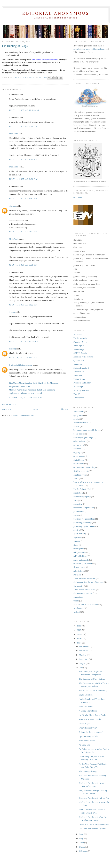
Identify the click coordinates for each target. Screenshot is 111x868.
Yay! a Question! (86, 695)
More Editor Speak (87, 741)
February (83, 851)
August (83, 663)
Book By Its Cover (81, 390)
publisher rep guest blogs (84, 519)
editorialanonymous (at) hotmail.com (89, 49)
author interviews (81, 423)
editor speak (79, 464)
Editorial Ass (79, 372)
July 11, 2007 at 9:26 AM (23, 179)
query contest (79, 534)
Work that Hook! (86, 707)
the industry (79, 586)
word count (78, 608)
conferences (79, 445)
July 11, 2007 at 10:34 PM (24, 341)
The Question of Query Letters (92, 679)
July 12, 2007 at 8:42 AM (23, 358)
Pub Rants (78, 375)
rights (76, 545)
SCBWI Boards (80, 353)
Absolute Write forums (83, 357)
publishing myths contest (84, 526)
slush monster (79, 567)
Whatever (78, 334)
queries (77, 530)
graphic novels (80, 475)
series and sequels (81, 560)
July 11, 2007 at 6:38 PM (23, 265)
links (75, 500)
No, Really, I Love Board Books (92, 715)
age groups (78, 415)
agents (76, 419)
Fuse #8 (77, 394)
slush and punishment (83, 563)
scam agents (79, 549)
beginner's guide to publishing (86, 430)
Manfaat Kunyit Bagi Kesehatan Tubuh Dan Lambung (32, 390)
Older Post (64, 409)
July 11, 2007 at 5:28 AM (23, 126)
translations (78, 597)
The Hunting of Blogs (88, 771)
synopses (77, 575)
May (82, 838)
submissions (79, 571)
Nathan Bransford (81, 368)
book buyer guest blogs (83, 438)
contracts (77, 449)
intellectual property (82, 497)
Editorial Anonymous (56, 13)
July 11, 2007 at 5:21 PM (23, 232)
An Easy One (84, 745)
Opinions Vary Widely (88, 736)
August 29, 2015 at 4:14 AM (25, 397)
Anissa (12, 312)
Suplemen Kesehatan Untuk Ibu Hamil (25, 393)
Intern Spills (79, 346)
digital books (79, 460)
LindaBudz (14, 239)
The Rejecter (79, 398)
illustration (78, 493)
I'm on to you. (85, 724)
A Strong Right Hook (88, 711)
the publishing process (83, 593)
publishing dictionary (83, 523)
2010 (79, 630)
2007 (79, 643)
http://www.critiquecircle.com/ (44, 60)
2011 (79, 626)
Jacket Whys (79, 349)
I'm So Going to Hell (82, 489)
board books (79, 434)
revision (77, 541)
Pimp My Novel (80, 342)
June (82, 834)
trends (76, 601)
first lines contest (81, 471)
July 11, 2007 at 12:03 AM (24, 110)
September (84, 659)
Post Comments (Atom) (24, 415)
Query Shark (79, 360)
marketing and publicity (84, 508)
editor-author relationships (85, 467)
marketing (78, 504)
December (84, 646)
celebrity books (80, 441)
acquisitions (79, 412)
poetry (76, 515)
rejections (78, 537)
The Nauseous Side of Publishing (93, 690)
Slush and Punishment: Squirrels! (93, 829)
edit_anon (78, 197)
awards (76, 426)
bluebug (12, 206)
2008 (79, 638)
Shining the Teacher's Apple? (91, 732)
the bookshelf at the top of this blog (89, 582)
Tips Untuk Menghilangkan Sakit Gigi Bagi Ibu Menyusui (34, 383)
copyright (78, 452)
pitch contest (79, 511)
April (82, 843)
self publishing (80, 556)
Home (36, 409)
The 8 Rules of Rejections (84, 578)
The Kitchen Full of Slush (84, 590)
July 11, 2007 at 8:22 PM (23, 305)
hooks (76, 478)
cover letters (79, 456)
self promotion (80, 552)
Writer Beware (80, 379)
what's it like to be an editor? (86, 604)
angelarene (14, 134)
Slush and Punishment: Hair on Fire (94, 798)
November (84, 651)
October (83, 655)
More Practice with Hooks (90, 719)
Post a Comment (9, 404)
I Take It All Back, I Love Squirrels (94, 824)
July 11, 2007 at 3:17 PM (23, 198)
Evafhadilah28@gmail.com (21, 365)
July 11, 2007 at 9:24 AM (23, 159)
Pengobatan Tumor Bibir (20, 386)
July (81, 668)
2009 (79, 634)
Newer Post (7, 409)
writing (77, 612)
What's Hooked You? (88, 728)
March (82, 847)
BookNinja (78, 386)
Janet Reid (78, 364)
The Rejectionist (80, 338)
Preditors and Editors (82, 383)
